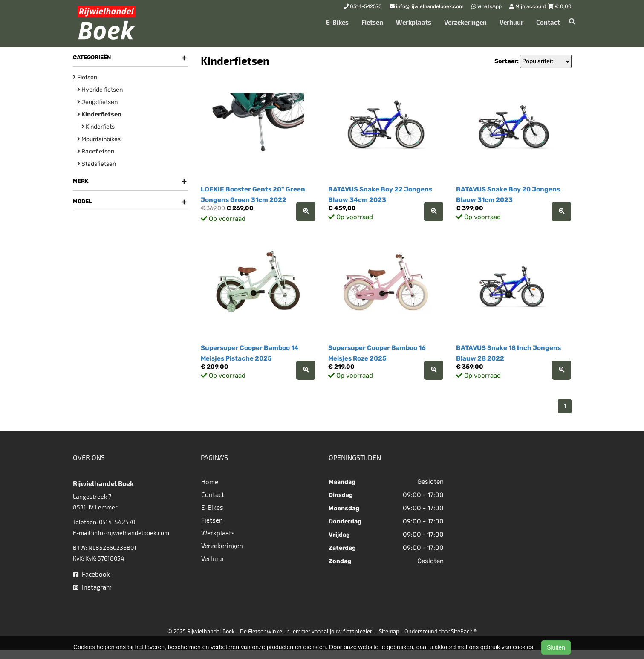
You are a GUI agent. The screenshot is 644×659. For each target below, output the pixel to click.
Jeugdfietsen (97, 102)
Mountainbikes (99, 139)
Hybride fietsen (100, 90)
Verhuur (511, 22)
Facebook (92, 574)
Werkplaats (414, 22)
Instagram (92, 587)
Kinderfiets (98, 127)
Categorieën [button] (130, 58)
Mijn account (528, 6)
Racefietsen (96, 152)
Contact (548, 22)
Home (210, 482)
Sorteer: (507, 61)
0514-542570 (117, 522)
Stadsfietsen (97, 164)
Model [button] (130, 202)
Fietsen (372, 22)
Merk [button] (130, 181)
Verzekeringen (465, 22)
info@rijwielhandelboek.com (131, 533)
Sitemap (389, 631)
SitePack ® (464, 631)
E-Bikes (337, 22)
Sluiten (556, 647)
